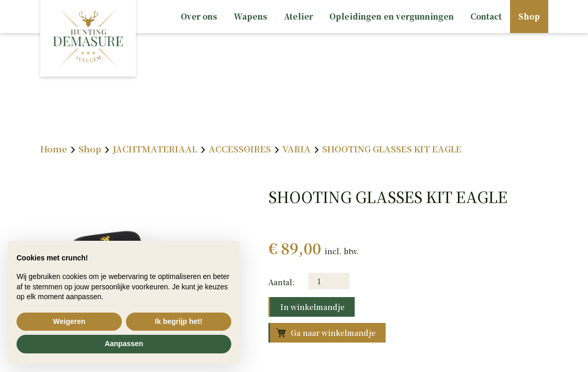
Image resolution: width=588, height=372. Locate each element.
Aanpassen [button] (124, 344)
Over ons (199, 16)
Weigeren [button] (69, 321)
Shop (529, 16)
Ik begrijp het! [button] (179, 321)
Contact (486, 16)
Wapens (251, 16)
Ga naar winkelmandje (333, 333)
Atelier (298, 16)
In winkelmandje (312, 307)
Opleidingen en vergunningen (392, 16)
